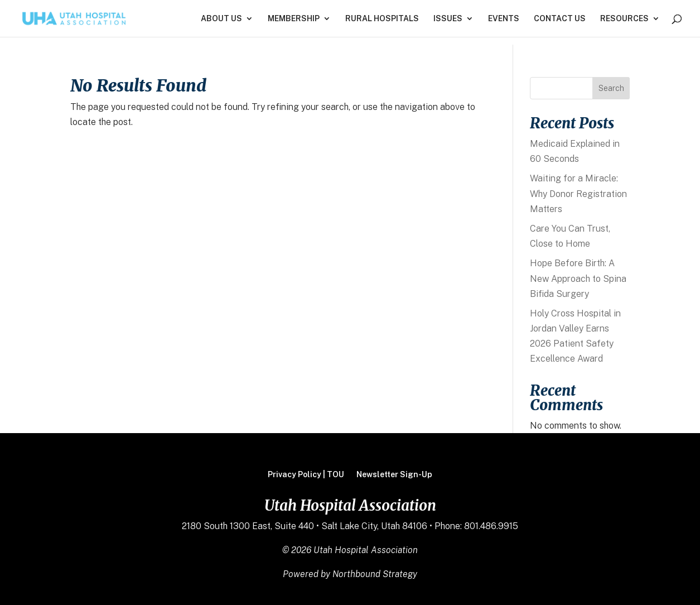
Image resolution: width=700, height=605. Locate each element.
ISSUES (448, 19)
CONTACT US (560, 19)
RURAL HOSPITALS (382, 19)
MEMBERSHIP (294, 19)
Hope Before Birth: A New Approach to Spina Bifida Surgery (578, 278)
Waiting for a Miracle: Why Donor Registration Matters (578, 193)
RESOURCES (624, 19)
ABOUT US (221, 19)
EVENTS (504, 19)
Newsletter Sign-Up (394, 475)
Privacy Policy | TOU (306, 475)
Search (611, 88)
